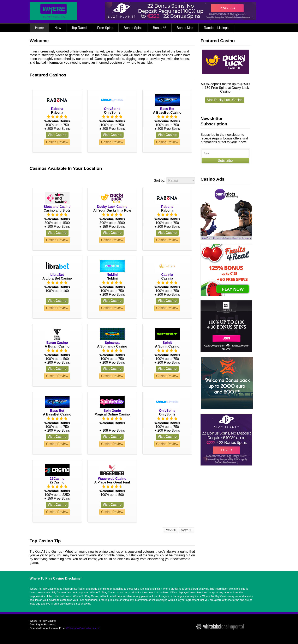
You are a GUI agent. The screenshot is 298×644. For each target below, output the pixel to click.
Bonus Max (185, 28)
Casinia (167, 275)
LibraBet (57, 275)
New (58, 28)
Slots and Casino (57, 207)
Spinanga (112, 343)
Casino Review (57, 142)
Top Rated (79, 28)
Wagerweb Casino (112, 479)
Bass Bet (167, 109)
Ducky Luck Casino (112, 207)
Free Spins (105, 28)
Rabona (57, 109)
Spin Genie (112, 411)
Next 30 (187, 530)
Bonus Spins (133, 28)
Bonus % (160, 28)
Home (39, 28)
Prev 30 (170, 530)
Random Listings (216, 28)
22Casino (57, 479)
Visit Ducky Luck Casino (225, 100)
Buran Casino (57, 343)
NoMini (112, 275)
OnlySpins (112, 109)
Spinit (167, 343)
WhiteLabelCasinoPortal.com (83, 628)
